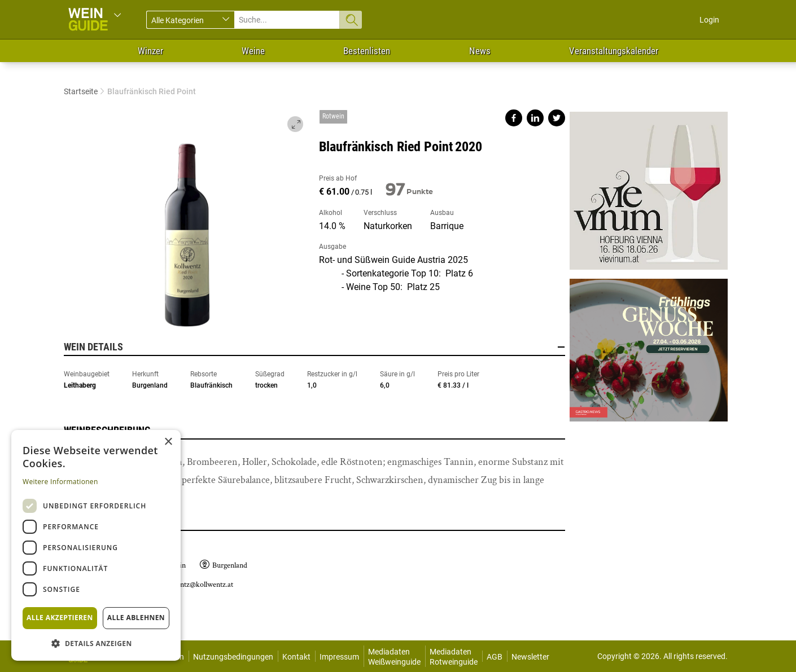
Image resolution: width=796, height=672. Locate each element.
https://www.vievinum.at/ (649, 191)
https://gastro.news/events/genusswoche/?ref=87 (649, 346)
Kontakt (296, 657)
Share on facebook (514, 118)
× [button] (168, 442)
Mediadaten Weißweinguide (394, 657)
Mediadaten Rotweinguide (454, 657)
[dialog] (96, 545)
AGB (495, 657)
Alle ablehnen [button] (136, 618)
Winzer (150, 51)
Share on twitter (557, 118)
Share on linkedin (535, 118)
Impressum (339, 657)
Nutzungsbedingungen (233, 657)
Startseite (81, 91)
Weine (253, 51)
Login (709, 20)
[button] (96, 643)
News (480, 51)
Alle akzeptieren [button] (60, 618)
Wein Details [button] (314, 347)
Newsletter (530, 657)
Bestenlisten (367, 51)
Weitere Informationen (60, 482)
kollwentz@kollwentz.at (196, 585)
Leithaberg (80, 385)
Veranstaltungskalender (614, 51)
